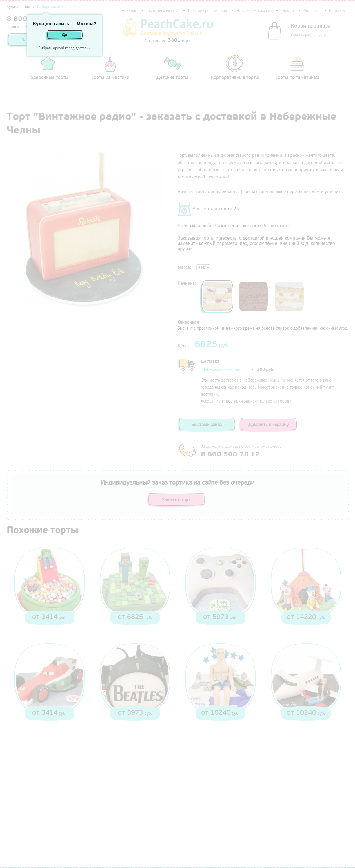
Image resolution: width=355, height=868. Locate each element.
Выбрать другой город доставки (64, 48)
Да (64, 35)
